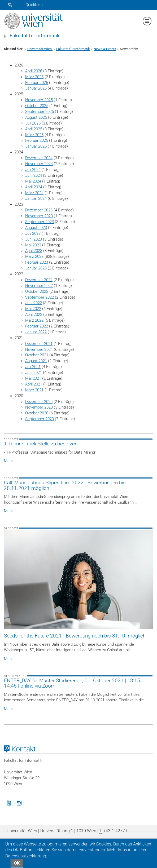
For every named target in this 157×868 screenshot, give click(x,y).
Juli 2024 (33, 170)
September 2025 (40, 112)
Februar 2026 (37, 83)
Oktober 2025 (37, 106)
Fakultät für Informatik (35, 36)
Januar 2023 (36, 268)
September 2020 (40, 419)
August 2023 (36, 228)
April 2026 (34, 71)
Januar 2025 (36, 146)
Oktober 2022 (37, 291)
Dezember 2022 (39, 280)
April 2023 (34, 251)
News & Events (105, 49)
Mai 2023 (33, 245)
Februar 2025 (37, 140)
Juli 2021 (33, 367)
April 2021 (34, 384)
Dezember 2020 (39, 402)
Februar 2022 (37, 326)
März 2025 (34, 135)
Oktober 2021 (37, 355)
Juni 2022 (34, 303)
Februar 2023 (37, 262)
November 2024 (39, 164)
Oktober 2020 (37, 413)
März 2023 (34, 256)
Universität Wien (40, 49)
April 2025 (34, 129)
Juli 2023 (33, 233)
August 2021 (36, 361)
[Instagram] (19, 803)
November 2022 (39, 286)
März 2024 (34, 193)
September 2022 (40, 297)
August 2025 (36, 117)
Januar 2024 (36, 198)
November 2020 (39, 407)
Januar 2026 (36, 88)
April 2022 (34, 315)
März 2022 (34, 320)
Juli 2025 (33, 123)
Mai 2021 (33, 378)
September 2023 (40, 222)
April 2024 (34, 187)
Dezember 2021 (39, 344)
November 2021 (39, 349)
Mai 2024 (33, 181)
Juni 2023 (34, 239)
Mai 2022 (33, 309)
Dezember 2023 (39, 210)
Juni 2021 (34, 373)
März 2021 (34, 390)
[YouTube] (9, 803)
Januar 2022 (36, 332)
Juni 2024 (34, 175)
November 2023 (39, 216)
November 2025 (39, 100)
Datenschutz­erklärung (26, 856)
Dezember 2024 (39, 158)
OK (17, 863)
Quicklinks (34, 5)
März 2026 (34, 77)
